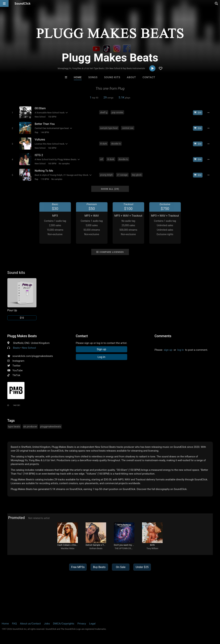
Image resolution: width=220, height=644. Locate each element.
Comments (163, 336)
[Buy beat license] (198, 113)
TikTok (16, 375)
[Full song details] (209, 113)
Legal (92, 624)
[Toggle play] (12, 113)
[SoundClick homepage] (23, 3)
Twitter (17, 366)
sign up (168, 350)
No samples (64, 164)
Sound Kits (112, 77)
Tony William (152, 548)
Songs (93, 77)
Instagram (18, 361)
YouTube (18, 370)
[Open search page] (217, 3)
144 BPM (45, 132)
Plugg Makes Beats (22, 336)
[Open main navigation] (4, 3)
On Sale (121, 567)
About (131, 77)
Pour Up (12, 310)
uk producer (30, 427)
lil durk (104, 144)
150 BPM (52, 117)
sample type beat (109, 128)
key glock (137, 175)
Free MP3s (78, 567)
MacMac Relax (68, 548)
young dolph (106, 175)
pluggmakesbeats (51, 427)
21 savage (122, 175)
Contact (149, 77)
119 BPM (45, 179)
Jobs (47, 624)
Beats (16, 348)
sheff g (104, 112)
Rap (37, 132)
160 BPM (52, 148)
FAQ (14, 624)
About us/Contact (30, 624)
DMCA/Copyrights (64, 624)
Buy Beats (99, 567)
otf (102, 159)
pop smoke (117, 112)
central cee (128, 128)
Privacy (82, 624)
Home (78, 77)
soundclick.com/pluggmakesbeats (33, 356)
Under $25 (142, 567)
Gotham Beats (96, 548)
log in (181, 350)
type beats (14, 427)
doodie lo (116, 144)
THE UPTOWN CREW (124, 548)
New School (40, 117)
